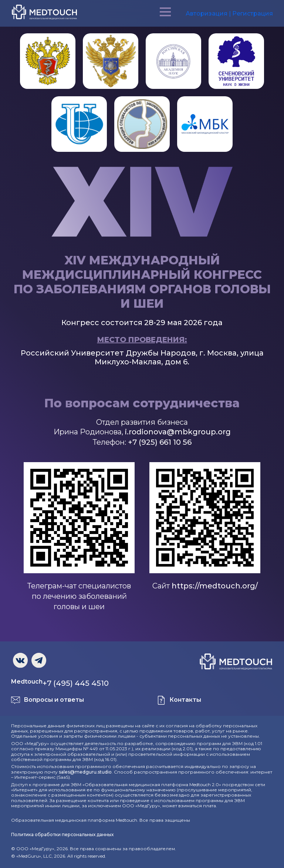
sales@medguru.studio (85, 772)
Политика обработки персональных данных (62, 834)
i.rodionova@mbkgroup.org (178, 432)
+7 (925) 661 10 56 (160, 442)
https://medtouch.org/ (215, 586)
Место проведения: (142, 340)
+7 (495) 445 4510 (76, 683)
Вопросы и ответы (54, 700)
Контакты (185, 700)
